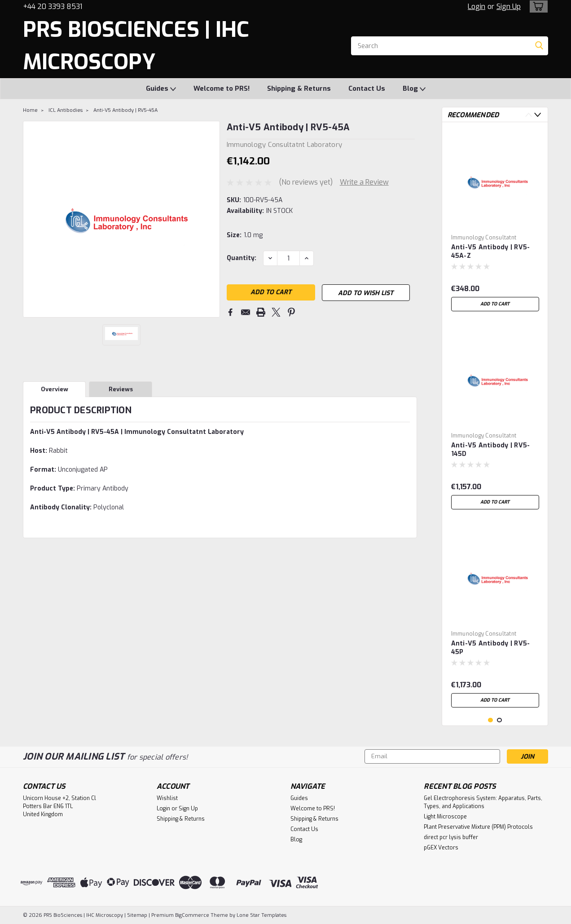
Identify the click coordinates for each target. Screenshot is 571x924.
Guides (161, 89)
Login (477, 7)
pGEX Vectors (441, 848)
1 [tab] (490, 720)
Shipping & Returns (299, 88)
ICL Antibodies (66, 110)
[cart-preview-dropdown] (537, 7)
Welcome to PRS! (222, 88)
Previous (529, 115)
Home (30, 110)
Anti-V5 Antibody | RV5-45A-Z (491, 252)
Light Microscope (445, 817)
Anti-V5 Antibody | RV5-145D (491, 450)
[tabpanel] (495, 222)
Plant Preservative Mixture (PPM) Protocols (478, 827)
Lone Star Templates (261, 915)
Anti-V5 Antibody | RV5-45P (491, 648)
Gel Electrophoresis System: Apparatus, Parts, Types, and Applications (483, 802)
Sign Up (509, 7)
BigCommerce (192, 915)
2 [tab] (499, 720)
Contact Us (367, 88)
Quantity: (242, 258)
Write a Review (364, 182)
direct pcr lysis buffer (451, 837)
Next (538, 115)
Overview (55, 389)
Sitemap (137, 915)
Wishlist (167, 798)
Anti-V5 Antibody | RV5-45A (125, 110)
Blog (414, 89)
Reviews (121, 389)
